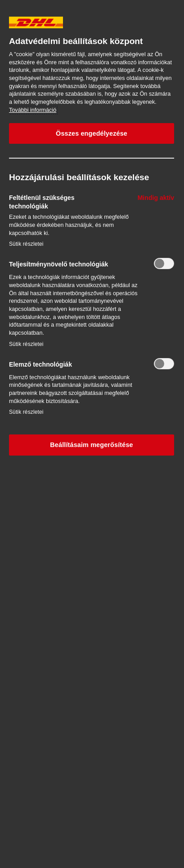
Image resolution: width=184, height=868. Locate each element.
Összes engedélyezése (92, 133)
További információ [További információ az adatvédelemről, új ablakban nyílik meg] (33, 110)
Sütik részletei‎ (26, 244)
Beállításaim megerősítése (91, 445)
